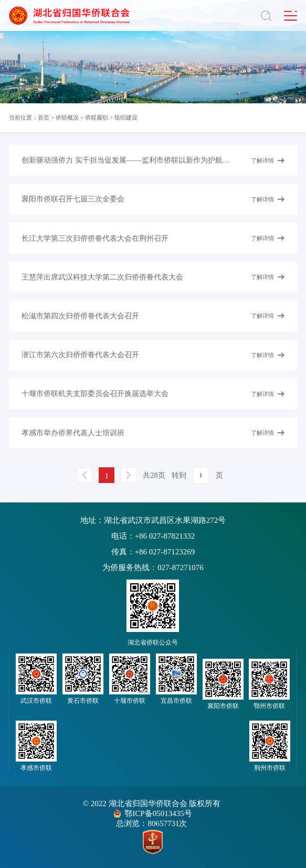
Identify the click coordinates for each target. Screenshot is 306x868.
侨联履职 (97, 117)
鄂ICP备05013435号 (158, 813)
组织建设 (126, 117)
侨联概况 (67, 117)
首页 (44, 117)
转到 (179, 475)
